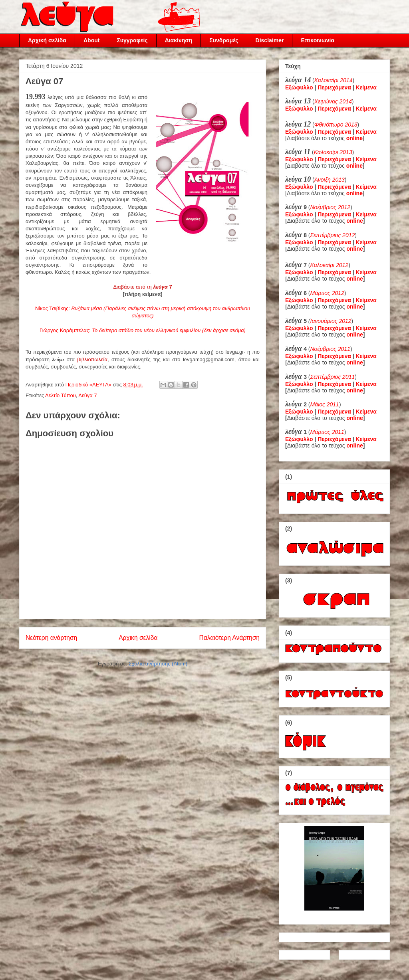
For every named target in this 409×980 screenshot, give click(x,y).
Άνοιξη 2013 (330, 180)
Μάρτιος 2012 (327, 293)
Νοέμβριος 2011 (330, 349)
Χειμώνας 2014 (333, 101)
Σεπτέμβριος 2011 (333, 377)
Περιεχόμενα (334, 87)
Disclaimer (270, 40)
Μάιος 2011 (325, 404)
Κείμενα (366, 87)
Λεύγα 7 (87, 395)
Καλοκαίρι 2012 (330, 265)
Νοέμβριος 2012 (330, 207)
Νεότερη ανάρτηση (51, 638)
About (91, 40)
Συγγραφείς (132, 40)
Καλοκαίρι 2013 (333, 152)
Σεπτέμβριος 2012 (333, 235)
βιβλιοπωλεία (92, 359)
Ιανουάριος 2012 (331, 321)
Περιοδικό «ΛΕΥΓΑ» (89, 385)
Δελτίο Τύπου (61, 395)
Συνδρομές (224, 40)
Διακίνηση (179, 40)
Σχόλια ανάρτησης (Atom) (158, 664)
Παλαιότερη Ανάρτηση (229, 638)
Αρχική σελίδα (47, 40)
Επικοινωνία (318, 40)
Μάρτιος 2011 (327, 432)
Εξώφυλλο (299, 87)
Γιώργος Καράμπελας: (143, 330)
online (355, 221)
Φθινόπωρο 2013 (336, 125)
